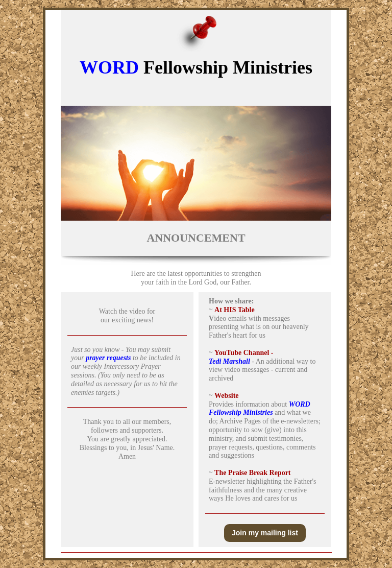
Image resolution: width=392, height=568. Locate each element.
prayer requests (108, 358)
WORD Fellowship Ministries (260, 409)
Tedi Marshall (229, 361)
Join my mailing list (265, 533)
